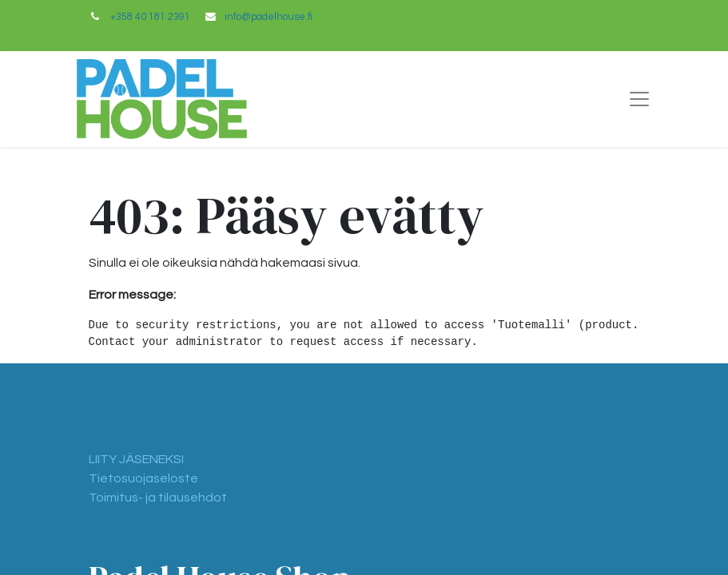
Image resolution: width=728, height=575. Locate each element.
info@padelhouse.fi (269, 17)
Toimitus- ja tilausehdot (158, 498)
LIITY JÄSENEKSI (136, 459)
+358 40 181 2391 (150, 17)
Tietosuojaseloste (143, 478)
